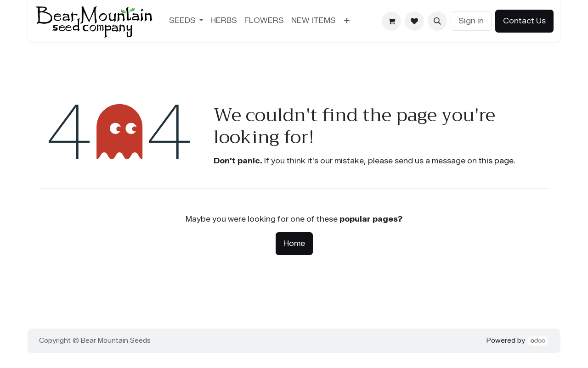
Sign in (471, 21)
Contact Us (524, 21)
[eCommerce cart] (391, 21)
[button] (437, 21)
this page (496, 161)
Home (294, 243)
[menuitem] (186, 21)
